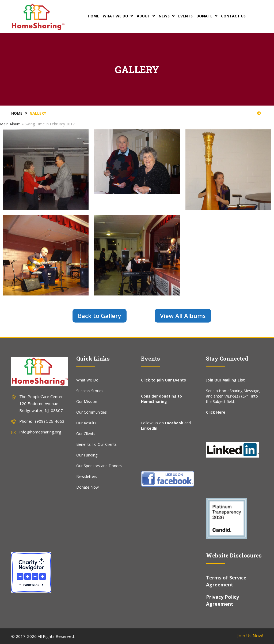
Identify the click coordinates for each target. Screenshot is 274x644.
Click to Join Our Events (163, 380)
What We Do (118, 16)
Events (185, 16)
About (146, 16)
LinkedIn (149, 428)
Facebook (174, 423)
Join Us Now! (250, 636)
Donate (207, 16)
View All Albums (183, 316)
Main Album (10, 124)
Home (93, 16)
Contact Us (233, 16)
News (167, 16)
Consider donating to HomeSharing (161, 399)
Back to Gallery (100, 316)
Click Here (216, 412)
